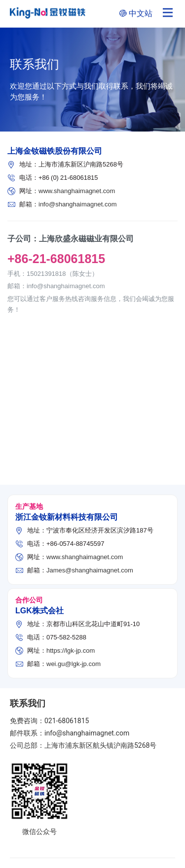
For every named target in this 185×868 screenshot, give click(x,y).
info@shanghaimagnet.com (77, 204)
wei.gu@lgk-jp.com (74, 663)
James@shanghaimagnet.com (90, 570)
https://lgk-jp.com (71, 650)
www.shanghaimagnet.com (77, 190)
